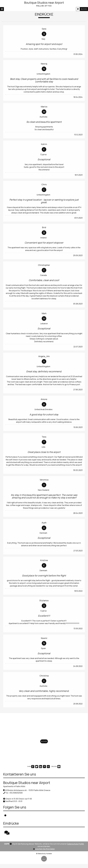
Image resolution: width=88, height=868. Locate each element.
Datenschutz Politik (76, 848)
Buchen (84, 9)
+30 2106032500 (16, 797)
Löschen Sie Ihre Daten (44, 853)
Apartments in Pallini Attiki (14, 790)
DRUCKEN (56, 771)
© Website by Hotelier (44, 858)
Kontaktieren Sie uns (20, 778)
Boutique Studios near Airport (44, 4)
